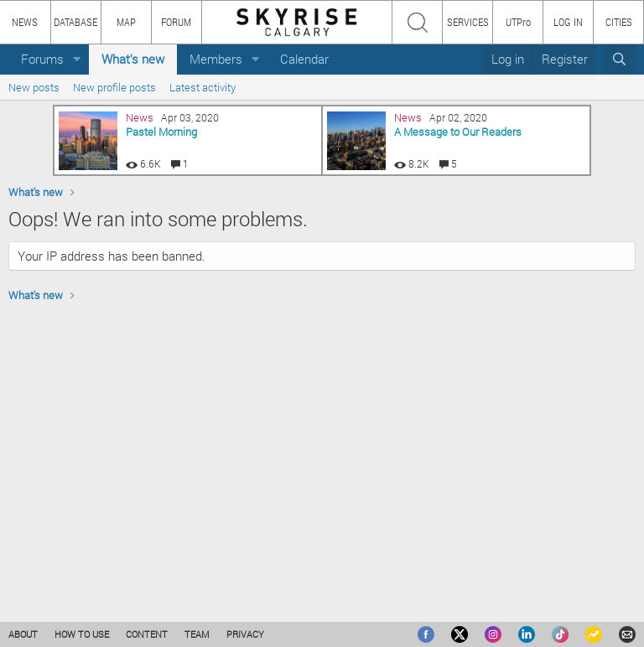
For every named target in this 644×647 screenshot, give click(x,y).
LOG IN (568, 22)
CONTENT (147, 634)
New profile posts (114, 87)
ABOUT (23, 634)
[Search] (619, 59)
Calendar (304, 59)
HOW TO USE (82, 634)
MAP (126, 22)
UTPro (518, 22)
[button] (77, 59)
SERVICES (468, 22)
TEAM (197, 634)
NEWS (25, 22)
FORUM (176, 22)
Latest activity (203, 87)
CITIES (619, 22)
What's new (133, 59)
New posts (34, 87)
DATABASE (75, 22)
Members (216, 59)
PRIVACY (245, 634)
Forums (42, 59)
